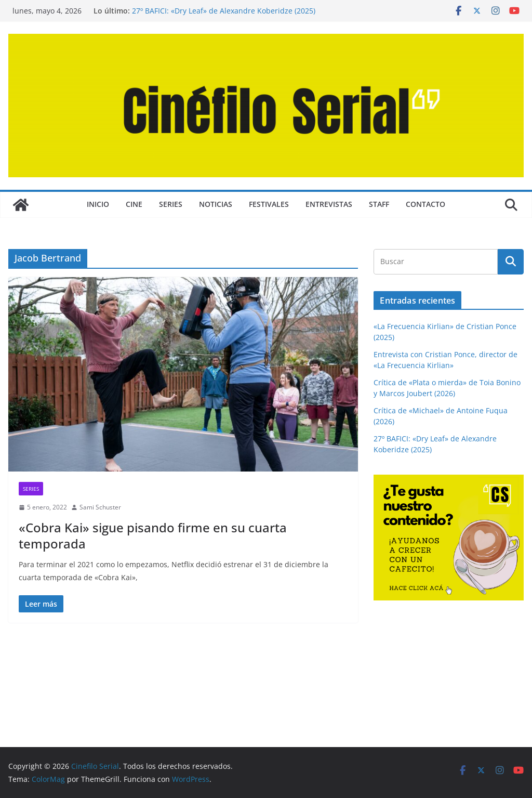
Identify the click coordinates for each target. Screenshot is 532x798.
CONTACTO (425, 204)
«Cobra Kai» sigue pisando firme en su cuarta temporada (153, 535)
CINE (134, 204)
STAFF (379, 204)
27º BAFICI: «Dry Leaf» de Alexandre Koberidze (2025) (224, 11)
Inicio (98, 204)
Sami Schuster (100, 507)
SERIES (171, 204)
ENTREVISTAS (329, 204)
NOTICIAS (216, 204)
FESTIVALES (269, 204)
